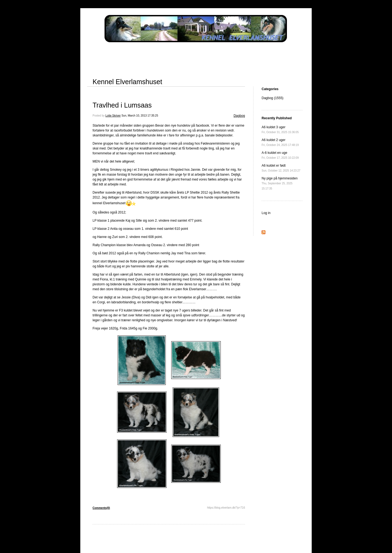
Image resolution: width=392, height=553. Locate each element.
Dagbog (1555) (272, 98)
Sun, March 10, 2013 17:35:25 (140, 116)
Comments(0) (101, 508)
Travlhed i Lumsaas (122, 105)
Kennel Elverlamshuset (127, 82)
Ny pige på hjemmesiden (280, 183)
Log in (266, 213)
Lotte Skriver (113, 116)
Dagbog (239, 116)
